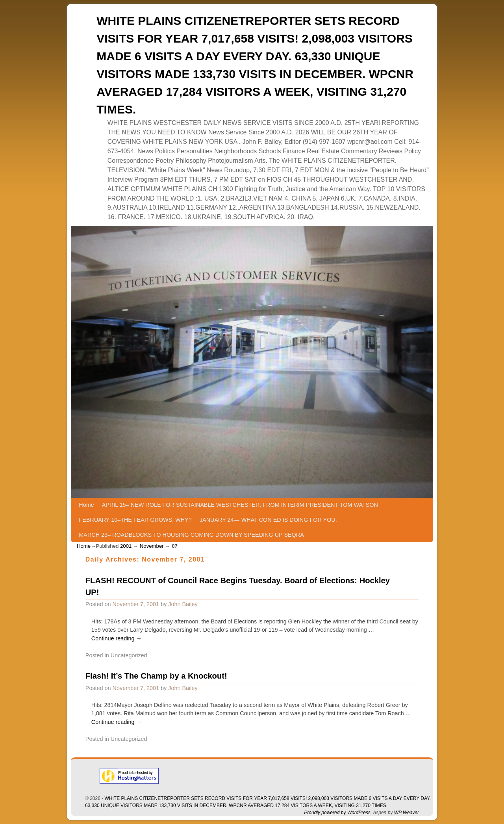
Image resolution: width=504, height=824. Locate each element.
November (152, 546)
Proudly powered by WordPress (337, 813)
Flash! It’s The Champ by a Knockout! (156, 676)
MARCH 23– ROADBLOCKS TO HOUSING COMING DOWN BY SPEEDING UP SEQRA (191, 535)
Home (86, 505)
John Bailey (183, 604)
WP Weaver (407, 813)
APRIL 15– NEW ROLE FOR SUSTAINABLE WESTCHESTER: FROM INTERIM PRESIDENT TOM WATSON (240, 505)
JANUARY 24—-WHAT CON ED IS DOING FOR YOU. (268, 520)
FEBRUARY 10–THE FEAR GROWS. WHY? (135, 520)
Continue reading (117, 638)
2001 (126, 546)
